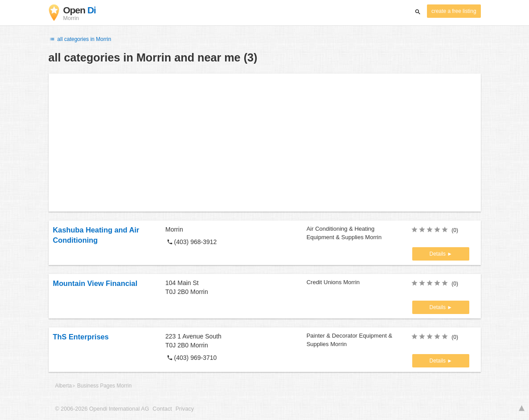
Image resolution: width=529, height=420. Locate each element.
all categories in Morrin (80, 39)
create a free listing (454, 11)
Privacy (185, 409)
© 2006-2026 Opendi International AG (102, 409)
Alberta (64, 386)
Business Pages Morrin (104, 386)
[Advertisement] (265, 143)
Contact (162, 409)
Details (439, 254)
